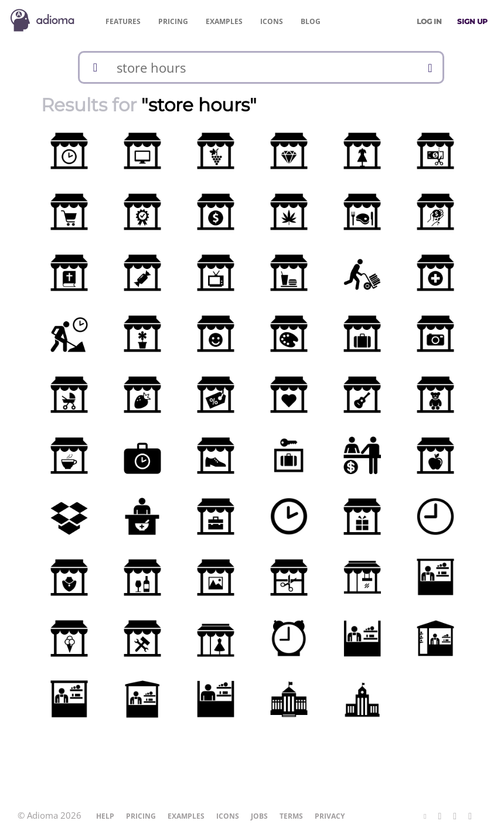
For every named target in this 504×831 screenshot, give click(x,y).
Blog (311, 21)
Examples (224, 21)
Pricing (173, 21)
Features (123, 21)
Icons (272, 21)
